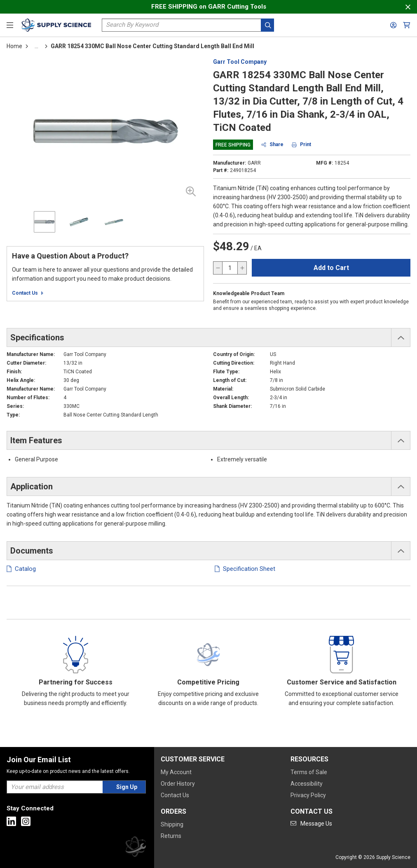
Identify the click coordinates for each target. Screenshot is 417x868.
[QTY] (230, 268)
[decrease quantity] (218, 268)
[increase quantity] (242, 268)
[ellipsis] (36, 46)
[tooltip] (36, 46)
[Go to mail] (311, 824)
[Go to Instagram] (26, 821)
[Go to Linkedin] (11, 821)
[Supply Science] (136, 848)
